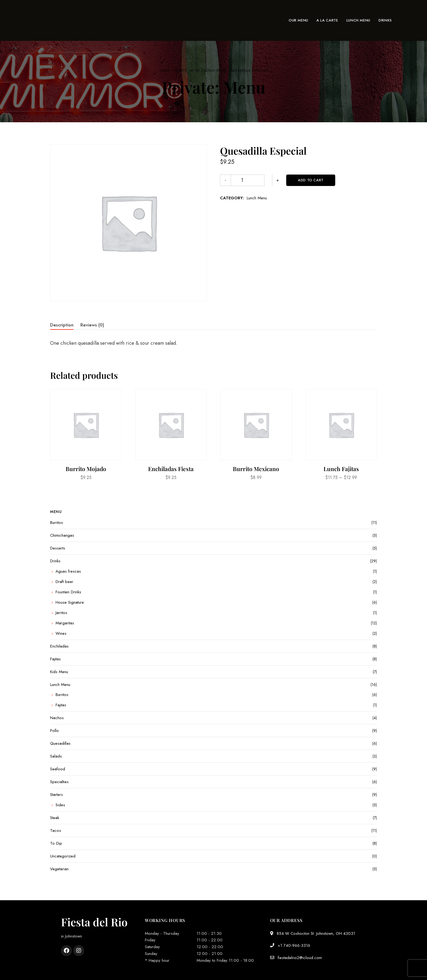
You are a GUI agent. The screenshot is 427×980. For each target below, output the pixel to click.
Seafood (58, 769)
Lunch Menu (215, 71)
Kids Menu (59, 672)
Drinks (55, 561)
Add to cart (289, 180)
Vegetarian (59, 869)
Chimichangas (62, 535)
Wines (61, 633)
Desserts (58, 548)
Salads (56, 756)
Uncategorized (63, 856)
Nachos (57, 718)
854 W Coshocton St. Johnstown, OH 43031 (313, 933)
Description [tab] (62, 325)
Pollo (54, 731)
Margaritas (65, 623)
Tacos (56, 831)
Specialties (59, 782)
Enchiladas (59, 646)
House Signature (70, 602)
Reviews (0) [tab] (92, 325)
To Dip (56, 843)
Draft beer (64, 582)
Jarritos (61, 613)
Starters (57, 795)
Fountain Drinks (68, 592)
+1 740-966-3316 (290, 945)
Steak (55, 818)
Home (165, 71)
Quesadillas (60, 743)
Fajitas (55, 659)
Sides (60, 805)
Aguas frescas (68, 571)
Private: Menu (187, 71)
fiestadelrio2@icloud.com (296, 958)
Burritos (57, 523)
